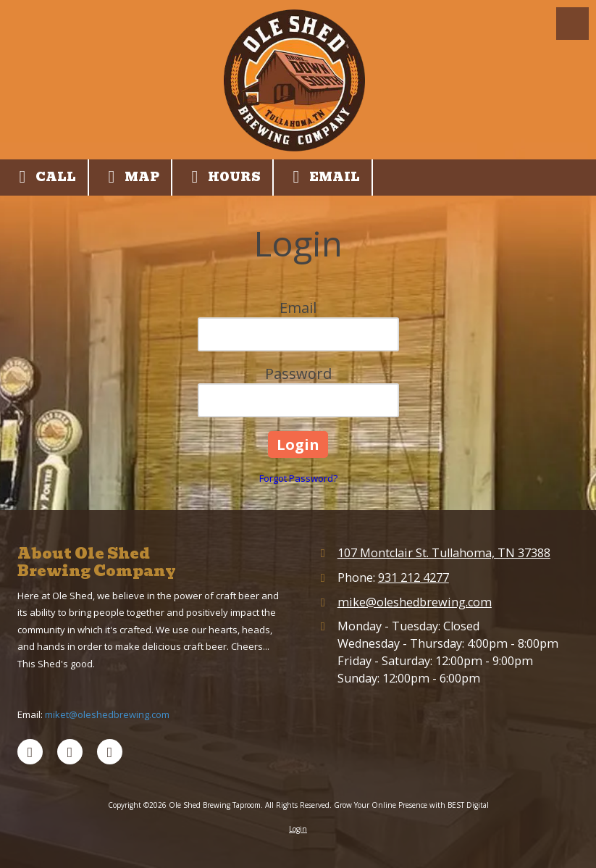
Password (298, 374)
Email (323, 177)
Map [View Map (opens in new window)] (130, 177)
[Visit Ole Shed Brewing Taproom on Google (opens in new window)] (70, 752)
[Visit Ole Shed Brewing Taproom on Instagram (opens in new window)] (110, 752)
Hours (222, 177)
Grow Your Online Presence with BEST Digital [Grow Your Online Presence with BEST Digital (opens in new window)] (411, 805)
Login (298, 829)
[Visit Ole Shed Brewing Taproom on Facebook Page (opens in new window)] (30, 752)
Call (44, 177)
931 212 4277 (414, 577)
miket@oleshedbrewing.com (107, 714)
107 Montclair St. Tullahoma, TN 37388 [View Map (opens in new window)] (444, 553)
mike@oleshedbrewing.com (415, 602)
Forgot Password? (298, 478)
